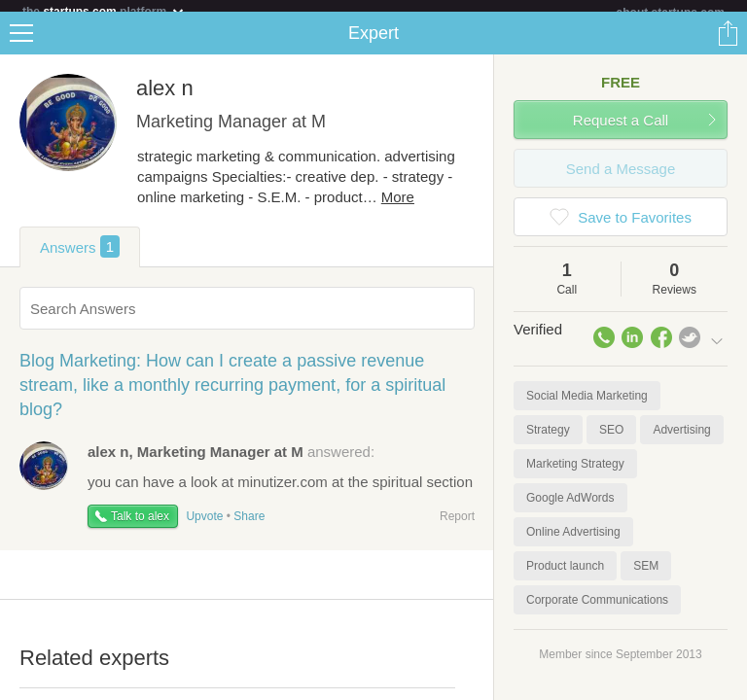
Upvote (204, 528)
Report (457, 528)
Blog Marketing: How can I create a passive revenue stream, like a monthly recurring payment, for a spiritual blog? (232, 397)
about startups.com (671, 13)
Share (728, 45)
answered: (231, 463)
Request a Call (621, 132)
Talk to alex (140, 528)
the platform (104, 11)
